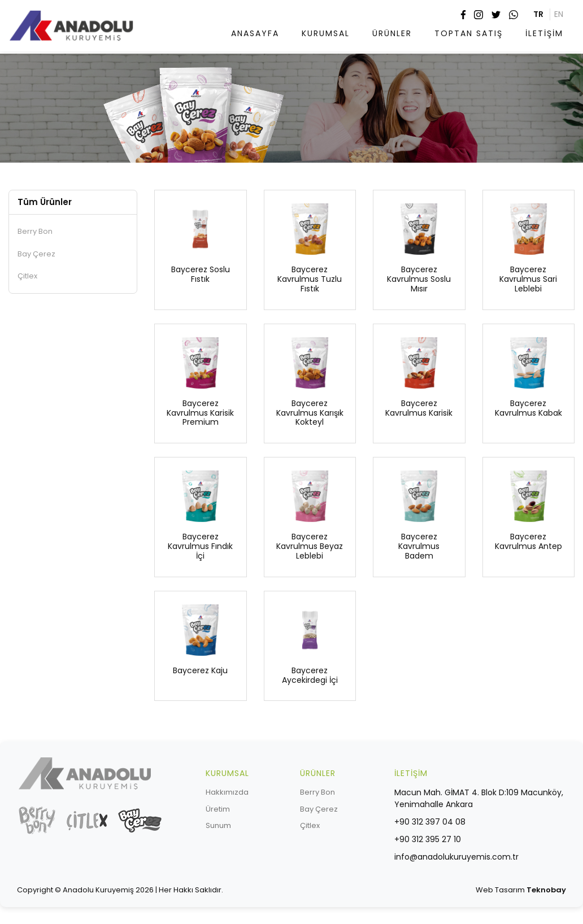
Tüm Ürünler (45, 202)
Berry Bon (35, 231)
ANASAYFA (255, 33)
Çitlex (27, 276)
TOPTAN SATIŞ (469, 33)
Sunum (218, 825)
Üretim (218, 809)
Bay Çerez (36, 254)
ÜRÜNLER (392, 33)
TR (538, 14)
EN (559, 14)
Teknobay (546, 890)
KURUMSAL (326, 33)
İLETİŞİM (544, 33)
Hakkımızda (227, 792)
